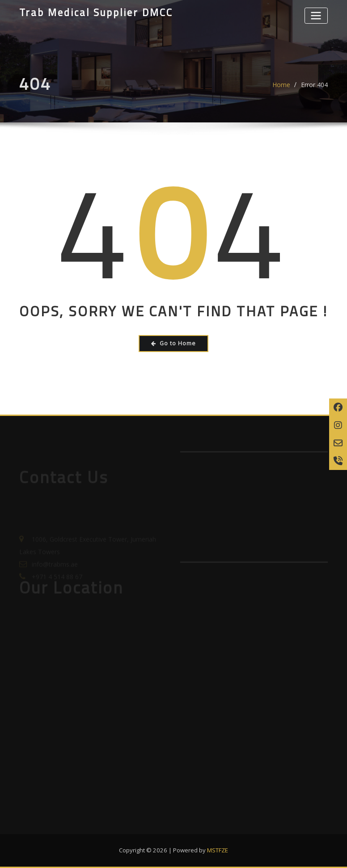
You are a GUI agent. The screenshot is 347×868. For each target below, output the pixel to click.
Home (281, 88)
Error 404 (314, 88)
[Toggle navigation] (316, 15)
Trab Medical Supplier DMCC (96, 13)
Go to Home (173, 343)
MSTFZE (218, 850)
